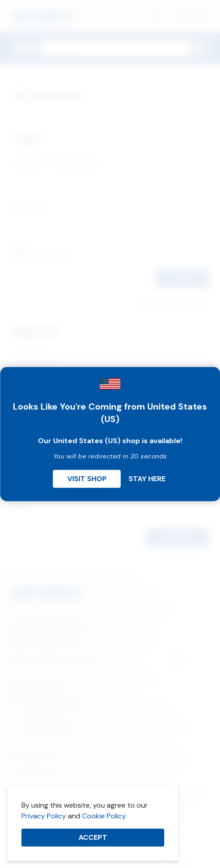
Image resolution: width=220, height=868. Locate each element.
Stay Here (147, 479)
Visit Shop (87, 479)
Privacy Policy (44, 816)
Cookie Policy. (104, 816)
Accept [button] (93, 837)
